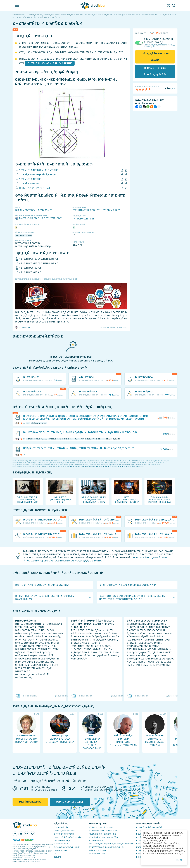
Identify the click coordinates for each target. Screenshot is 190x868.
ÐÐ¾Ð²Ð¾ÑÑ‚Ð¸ (61, 827)
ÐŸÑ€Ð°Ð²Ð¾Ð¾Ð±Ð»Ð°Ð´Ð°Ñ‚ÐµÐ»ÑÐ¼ (107, 847)
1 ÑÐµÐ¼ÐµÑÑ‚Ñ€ (84, 219)
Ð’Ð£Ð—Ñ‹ (140, 850)
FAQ (55, 854)
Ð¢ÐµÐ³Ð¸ (58, 857)
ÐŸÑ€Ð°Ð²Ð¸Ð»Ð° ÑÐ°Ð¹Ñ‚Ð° (102, 827)
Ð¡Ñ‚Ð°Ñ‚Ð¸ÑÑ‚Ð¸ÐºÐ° (98, 850)
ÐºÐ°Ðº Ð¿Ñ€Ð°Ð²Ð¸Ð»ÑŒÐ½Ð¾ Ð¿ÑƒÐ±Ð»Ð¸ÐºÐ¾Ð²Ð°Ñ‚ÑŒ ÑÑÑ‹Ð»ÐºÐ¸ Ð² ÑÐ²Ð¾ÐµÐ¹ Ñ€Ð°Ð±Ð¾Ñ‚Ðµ (103, 466)
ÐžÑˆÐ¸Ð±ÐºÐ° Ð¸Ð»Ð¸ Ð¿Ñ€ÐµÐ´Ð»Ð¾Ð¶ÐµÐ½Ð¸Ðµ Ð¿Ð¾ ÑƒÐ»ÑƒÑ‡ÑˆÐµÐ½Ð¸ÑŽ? (46, 279)
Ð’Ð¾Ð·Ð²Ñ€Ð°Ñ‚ (96, 841)
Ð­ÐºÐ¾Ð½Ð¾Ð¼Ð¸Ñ (63, 841)
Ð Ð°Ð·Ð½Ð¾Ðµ (60, 850)
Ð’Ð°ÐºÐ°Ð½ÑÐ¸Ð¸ (97, 854)
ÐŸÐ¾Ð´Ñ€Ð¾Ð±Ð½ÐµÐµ (70, 802)
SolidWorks (20, 235)
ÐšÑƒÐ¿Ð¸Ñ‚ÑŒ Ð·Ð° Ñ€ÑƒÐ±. (155, 57)
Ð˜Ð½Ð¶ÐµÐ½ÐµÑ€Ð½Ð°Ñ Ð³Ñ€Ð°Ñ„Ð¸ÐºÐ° (96, 210)
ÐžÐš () (179, 860)
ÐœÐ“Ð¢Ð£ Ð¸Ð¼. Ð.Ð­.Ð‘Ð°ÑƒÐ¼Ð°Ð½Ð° (39, 218)
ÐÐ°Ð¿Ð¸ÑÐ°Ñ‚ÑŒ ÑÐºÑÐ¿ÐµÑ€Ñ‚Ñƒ (50, 63)
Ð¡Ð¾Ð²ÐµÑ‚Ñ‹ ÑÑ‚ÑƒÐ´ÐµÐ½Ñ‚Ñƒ (68, 837)
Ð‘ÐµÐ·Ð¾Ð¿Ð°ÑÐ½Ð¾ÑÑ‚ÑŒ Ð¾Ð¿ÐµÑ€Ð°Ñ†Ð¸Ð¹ (112, 844)
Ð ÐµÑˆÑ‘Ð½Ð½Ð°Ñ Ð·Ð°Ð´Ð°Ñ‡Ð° (34, 210)
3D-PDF (29, 235)
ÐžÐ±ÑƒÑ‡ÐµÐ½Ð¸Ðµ (30, 802)
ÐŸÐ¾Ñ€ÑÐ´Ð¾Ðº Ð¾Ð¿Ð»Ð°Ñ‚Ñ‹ (104, 837)
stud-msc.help (22, 327)
